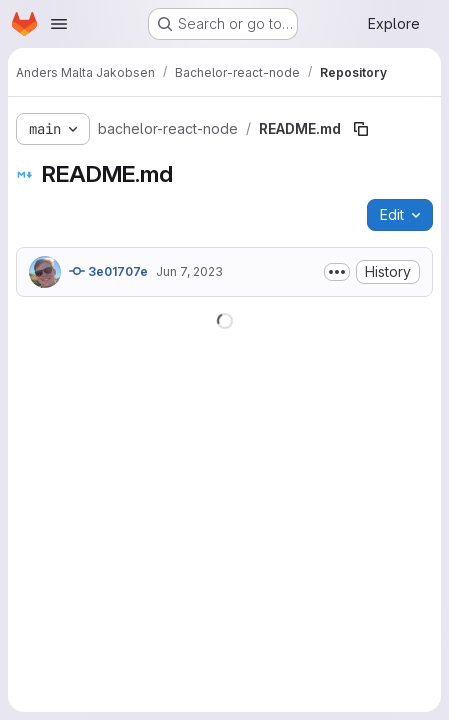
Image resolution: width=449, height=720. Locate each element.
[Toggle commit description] (337, 272)
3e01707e (108, 271)
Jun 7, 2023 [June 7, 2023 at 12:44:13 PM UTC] (189, 271)
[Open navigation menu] (59, 24)
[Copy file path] (361, 129)
